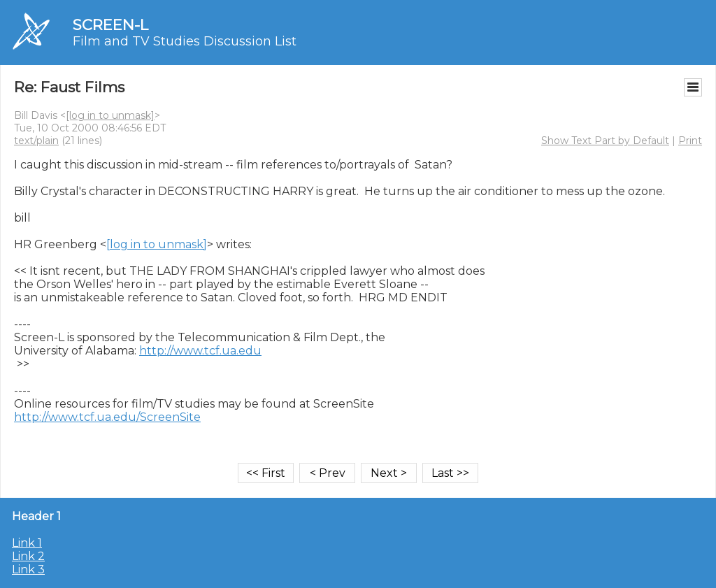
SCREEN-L (110, 25)
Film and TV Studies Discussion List (185, 41)
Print (690, 141)
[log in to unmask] (110, 115)
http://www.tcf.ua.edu (200, 351)
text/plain (36, 141)
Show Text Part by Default (605, 141)
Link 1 (27, 543)
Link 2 (28, 556)
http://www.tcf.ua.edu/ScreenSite (107, 417)
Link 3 (28, 569)
